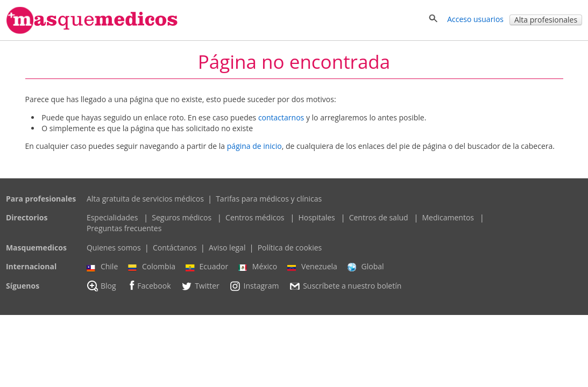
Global (366, 267)
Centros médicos (255, 217)
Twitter (200, 286)
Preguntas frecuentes (124, 228)
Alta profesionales (546, 20)
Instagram (254, 286)
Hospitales (316, 217)
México (258, 267)
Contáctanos (175, 248)
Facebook (148, 286)
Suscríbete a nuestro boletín (345, 286)
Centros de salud (379, 217)
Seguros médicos (182, 217)
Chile (102, 267)
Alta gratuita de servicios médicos (145, 199)
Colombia (152, 267)
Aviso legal (227, 248)
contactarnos (281, 117)
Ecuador (207, 267)
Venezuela (312, 267)
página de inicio (254, 146)
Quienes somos (114, 248)
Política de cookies (290, 248)
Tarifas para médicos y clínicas (269, 199)
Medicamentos (448, 217)
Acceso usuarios (475, 19)
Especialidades (112, 217)
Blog (101, 286)
